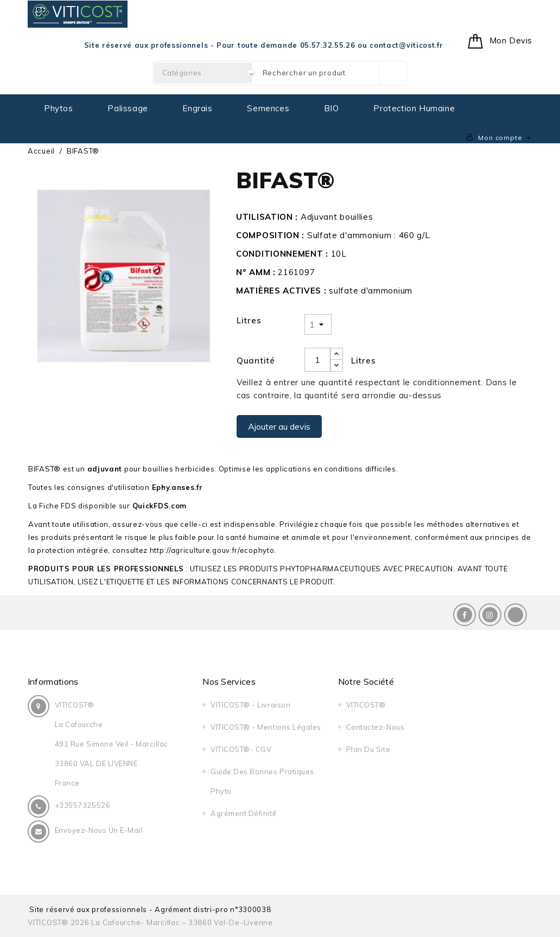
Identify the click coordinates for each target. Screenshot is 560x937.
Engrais (197, 108)
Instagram (490, 615)
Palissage (128, 108)
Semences (268, 108)
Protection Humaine (414, 108)
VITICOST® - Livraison (248, 705)
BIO (332, 108)
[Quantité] (317, 360)
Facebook (464, 615)
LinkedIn (516, 615)
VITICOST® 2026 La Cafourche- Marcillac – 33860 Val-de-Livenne (150, 922)
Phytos (59, 108)
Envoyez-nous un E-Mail (98, 830)
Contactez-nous (372, 727)
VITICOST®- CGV (238, 749)
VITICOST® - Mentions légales (263, 727)
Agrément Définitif (241, 813)
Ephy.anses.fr (177, 487)
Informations (53, 681)
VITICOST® (363, 705)
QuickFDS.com (160, 506)
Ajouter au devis (279, 426)
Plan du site (365, 749)
